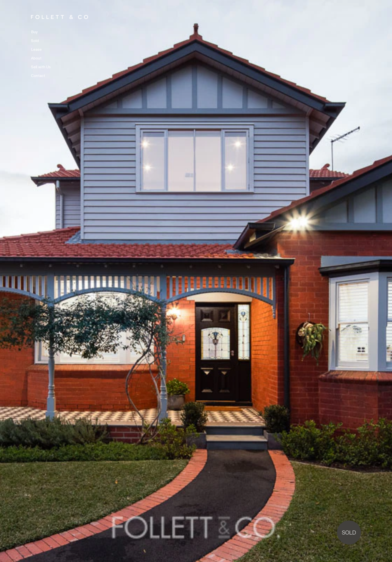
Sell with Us (41, 67)
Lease (36, 50)
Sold (35, 41)
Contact (38, 76)
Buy (34, 32)
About (36, 58)
